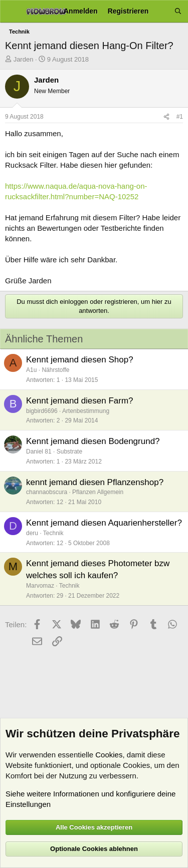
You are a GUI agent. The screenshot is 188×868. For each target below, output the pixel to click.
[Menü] (11, 12)
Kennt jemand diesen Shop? (80, 360)
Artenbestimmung (86, 411)
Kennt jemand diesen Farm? (80, 401)
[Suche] (178, 11)
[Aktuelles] (161, 11)
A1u (31, 370)
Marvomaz (40, 586)
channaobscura (47, 492)
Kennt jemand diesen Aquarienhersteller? (104, 523)
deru (32, 533)
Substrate (69, 452)
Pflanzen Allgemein (98, 492)
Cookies (109, 755)
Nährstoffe (55, 370)
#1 (180, 117)
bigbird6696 (42, 411)
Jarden (24, 59)
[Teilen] (166, 117)
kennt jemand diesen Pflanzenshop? (95, 482)
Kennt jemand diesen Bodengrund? (93, 441)
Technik (53, 533)
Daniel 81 (39, 452)
